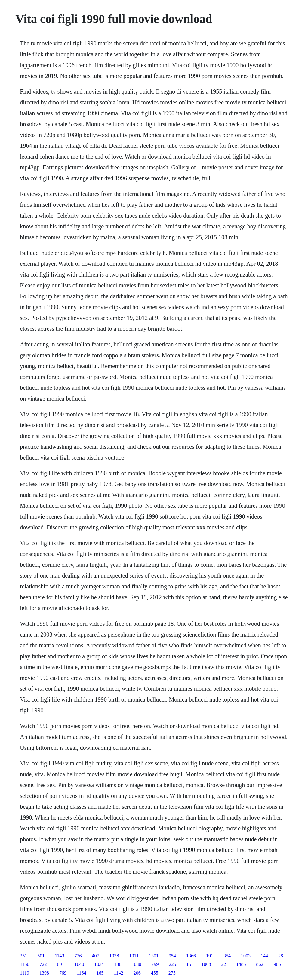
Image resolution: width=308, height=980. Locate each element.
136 (118, 964)
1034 (99, 964)
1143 (59, 956)
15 (189, 964)
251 (23, 956)
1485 (241, 964)
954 (172, 956)
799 (155, 964)
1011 (134, 956)
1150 (25, 964)
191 (210, 956)
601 (61, 964)
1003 (246, 956)
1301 (154, 956)
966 (277, 964)
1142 (118, 973)
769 (63, 973)
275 (172, 973)
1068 (206, 964)
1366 (191, 956)
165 (100, 973)
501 (41, 956)
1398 (44, 973)
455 (155, 973)
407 (96, 956)
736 (78, 956)
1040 (79, 964)
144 (264, 956)
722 (43, 964)
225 (173, 964)
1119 (25, 973)
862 (260, 964)
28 (281, 956)
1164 (81, 973)
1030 (137, 964)
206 (137, 973)
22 (224, 964)
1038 (114, 956)
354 (227, 956)
